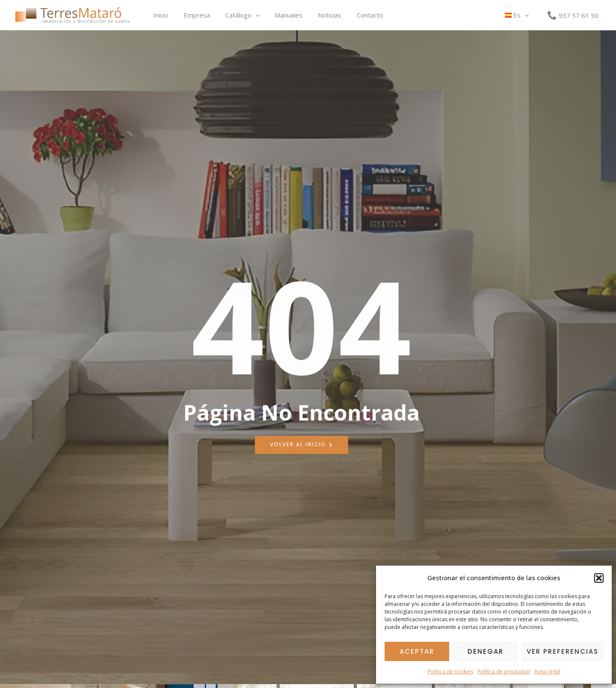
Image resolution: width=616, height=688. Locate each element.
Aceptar (417, 651)
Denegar (486, 651)
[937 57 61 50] (573, 15)
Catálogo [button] (236, 15)
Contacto (356, 15)
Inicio (159, 15)
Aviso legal (547, 672)
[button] (599, 578)
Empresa (193, 15)
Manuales (280, 15)
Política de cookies (450, 672)
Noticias (318, 15)
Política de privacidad (504, 672)
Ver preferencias (563, 651)
